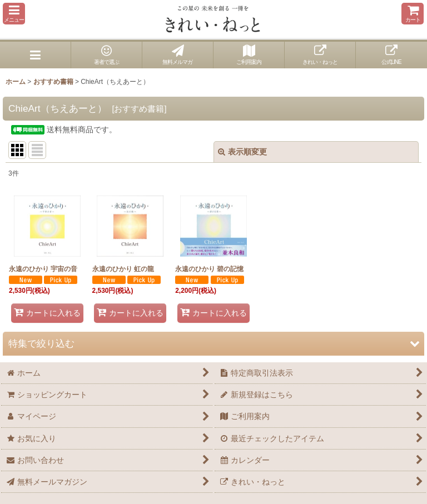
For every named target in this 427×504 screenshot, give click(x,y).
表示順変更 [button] (242, 152)
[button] (14, 14)
